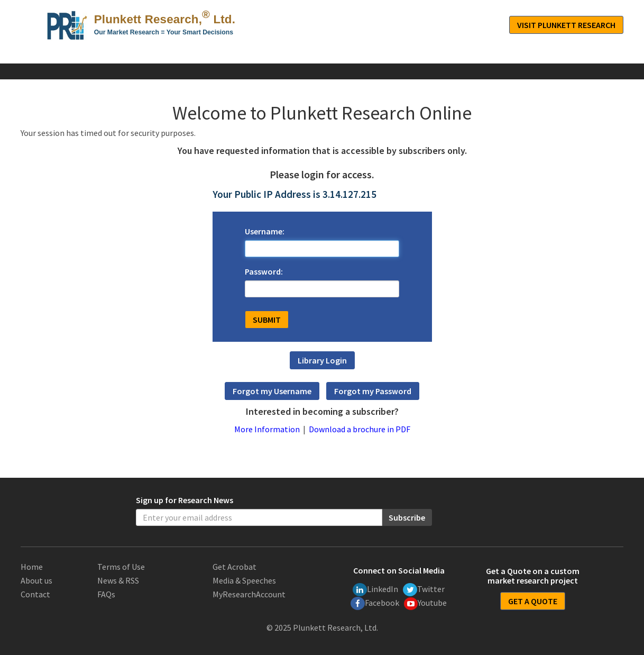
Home (32, 567)
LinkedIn (375, 590)
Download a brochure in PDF (360, 429)
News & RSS (118, 580)
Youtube (426, 604)
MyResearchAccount (249, 594)
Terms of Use (121, 567)
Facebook (375, 603)
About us (36, 580)
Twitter (424, 590)
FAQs (106, 594)
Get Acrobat (234, 567)
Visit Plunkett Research (566, 25)
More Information (267, 429)
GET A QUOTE (533, 601)
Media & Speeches (244, 580)
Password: (264, 271)
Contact (35, 594)
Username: (265, 231)
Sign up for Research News (185, 500)
